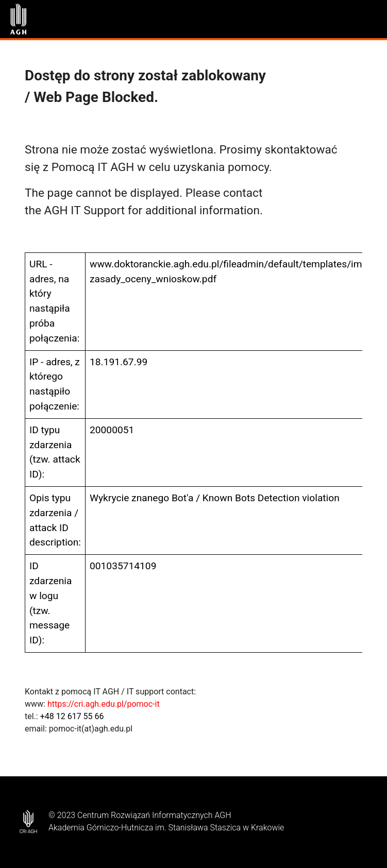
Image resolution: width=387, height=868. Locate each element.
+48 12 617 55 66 (72, 716)
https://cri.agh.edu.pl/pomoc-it (104, 704)
